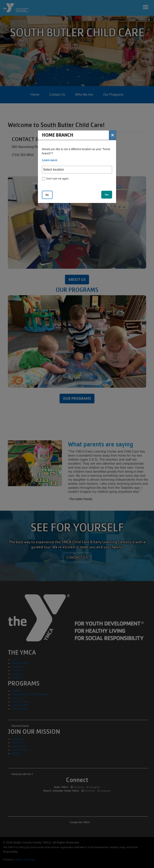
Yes (107, 195)
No (47, 195)
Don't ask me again (57, 179)
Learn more (50, 160)
